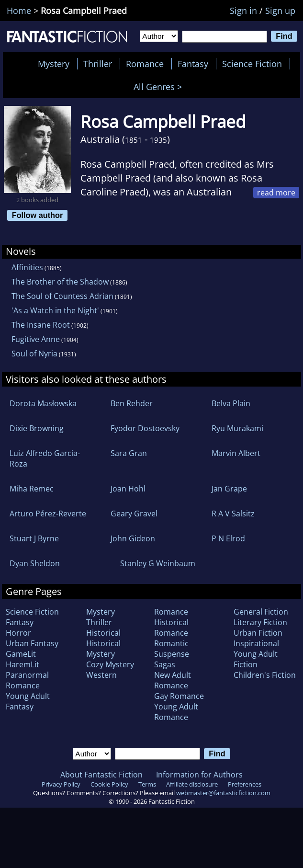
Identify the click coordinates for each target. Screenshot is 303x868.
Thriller (98, 64)
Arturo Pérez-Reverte (48, 514)
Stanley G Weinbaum (158, 563)
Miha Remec (32, 489)
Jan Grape (229, 489)
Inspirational (256, 643)
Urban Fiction (258, 633)
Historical (103, 633)
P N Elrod (228, 538)
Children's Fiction (265, 675)
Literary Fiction (260, 622)
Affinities (27, 267)
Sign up (280, 11)
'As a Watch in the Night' (55, 310)
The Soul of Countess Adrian (62, 296)
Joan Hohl (128, 489)
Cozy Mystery (110, 664)
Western (101, 675)
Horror (18, 633)
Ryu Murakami (237, 428)
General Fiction (261, 612)
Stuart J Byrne (34, 538)
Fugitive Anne (36, 339)
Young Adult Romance (176, 712)
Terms (147, 784)
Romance (145, 64)
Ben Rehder (132, 403)
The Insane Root (41, 325)
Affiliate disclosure (192, 784)
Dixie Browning (37, 428)
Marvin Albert (236, 453)
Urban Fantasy (32, 643)
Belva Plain (231, 403)
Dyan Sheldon (35, 563)
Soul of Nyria (34, 354)
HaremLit (22, 664)
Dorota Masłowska (43, 403)
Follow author (38, 215)
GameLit (21, 654)
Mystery (54, 64)
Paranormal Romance (27, 680)
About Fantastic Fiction (101, 775)
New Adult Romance (173, 680)
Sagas (165, 664)
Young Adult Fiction (256, 659)
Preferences (245, 784)
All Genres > (160, 87)
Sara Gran (129, 453)
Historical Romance (171, 628)
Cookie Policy (109, 784)
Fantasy (193, 64)
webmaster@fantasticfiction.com (223, 793)
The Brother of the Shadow (60, 282)
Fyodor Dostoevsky (145, 428)
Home (19, 11)
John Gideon (133, 538)
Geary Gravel (134, 514)
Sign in (243, 11)
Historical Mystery (103, 649)
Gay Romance (179, 696)
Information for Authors (199, 775)
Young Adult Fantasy (28, 701)
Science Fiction (252, 64)
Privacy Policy (61, 784)
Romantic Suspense (172, 649)
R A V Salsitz (233, 514)
